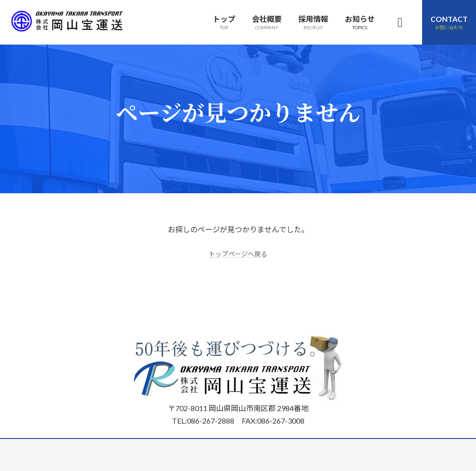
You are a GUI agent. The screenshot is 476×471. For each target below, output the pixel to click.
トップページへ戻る (238, 253)
